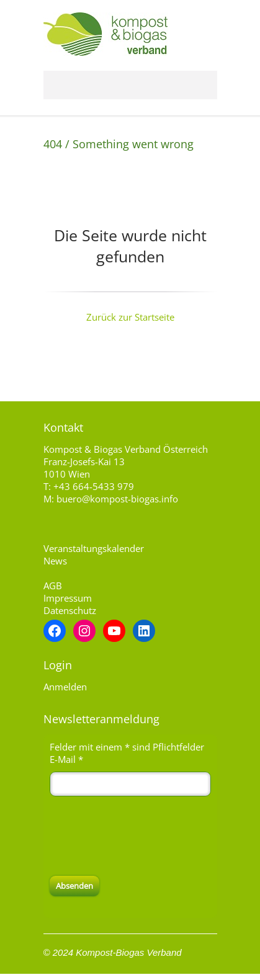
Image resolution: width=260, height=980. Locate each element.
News (55, 561)
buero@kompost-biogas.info (117, 499)
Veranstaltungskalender (94, 548)
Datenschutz (70, 610)
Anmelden (65, 687)
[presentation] (144, 836)
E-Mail (66, 759)
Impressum (68, 598)
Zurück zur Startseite (130, 317)
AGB (53, 586)
